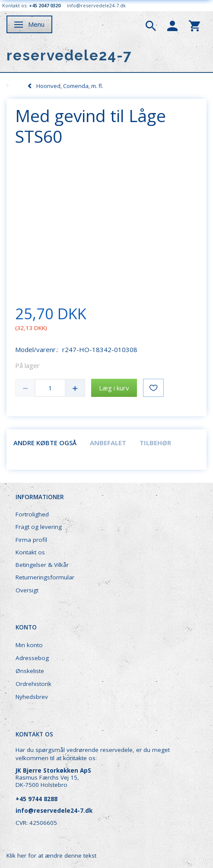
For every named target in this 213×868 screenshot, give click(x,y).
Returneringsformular (45, 577)
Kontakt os (30, 552)
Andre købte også (45, 443)
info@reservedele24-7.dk (96, 5)
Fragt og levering (39, 527)
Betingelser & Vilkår (42, 565)
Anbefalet (108, 443)
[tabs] (151, 25)
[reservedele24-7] (69, 55)
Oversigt (27, 590)
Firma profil (31, 540)
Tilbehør (155, 443)
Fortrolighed (32, 514)
